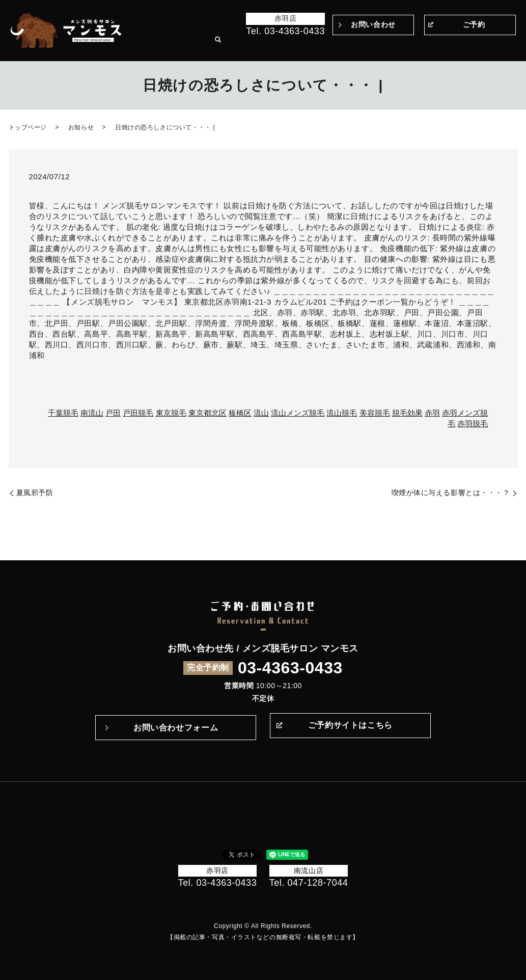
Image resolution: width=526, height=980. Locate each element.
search (508, 46)
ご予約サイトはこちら (350, 728)
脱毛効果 (407, 413)
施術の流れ (341, 45)
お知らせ (81, 127)
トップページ (193, 45)
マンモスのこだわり (293, 45)
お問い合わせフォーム (176, 728)
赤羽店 (286, 18)
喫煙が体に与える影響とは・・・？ (451, 493)
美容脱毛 (375, 413)
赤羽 (432, 413)
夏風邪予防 (35, 493)
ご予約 (474, 24)
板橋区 (240, 413)
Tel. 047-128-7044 (309, 883)
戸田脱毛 (138, 413)
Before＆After (238, 45)
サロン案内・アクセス (466, 45)
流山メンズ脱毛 (298, 413)
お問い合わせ (373, 24)
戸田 (113, 413)
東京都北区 (207, 413)
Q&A (368, 45)
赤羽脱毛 (473, 424)
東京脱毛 (171, 413)
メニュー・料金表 (405, 45)
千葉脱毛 (63, 413)
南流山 (92, 413)
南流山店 (309, 870)
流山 (261, 413)
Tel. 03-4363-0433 (285, 31)
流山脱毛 (342, 413)
